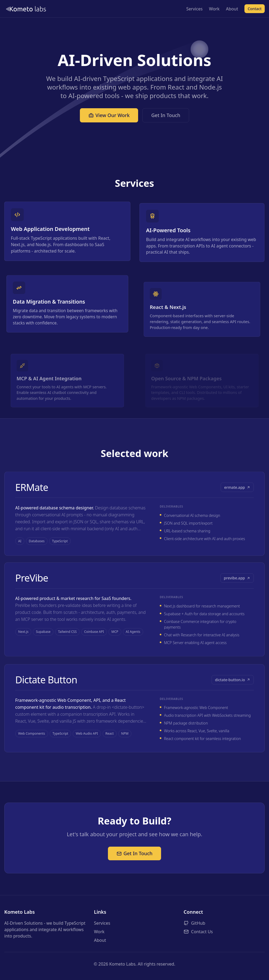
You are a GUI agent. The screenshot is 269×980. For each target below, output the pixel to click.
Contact (255, 9)
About (232, 9)
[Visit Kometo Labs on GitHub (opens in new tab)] (224, 923)
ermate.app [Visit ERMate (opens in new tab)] (237, 489)
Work (214, 9)
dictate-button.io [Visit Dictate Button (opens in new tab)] (233, 690)
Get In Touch (166, 115)
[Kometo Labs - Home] (27, 9)
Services (194, 9)
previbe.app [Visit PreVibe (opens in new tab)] (237, 584)
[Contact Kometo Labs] (224, 932)
